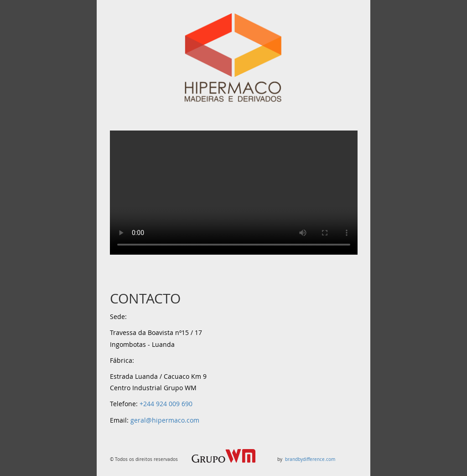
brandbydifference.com (309, 459)
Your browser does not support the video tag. (234, 193)
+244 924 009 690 (166, 404)
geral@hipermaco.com (165, 420)
